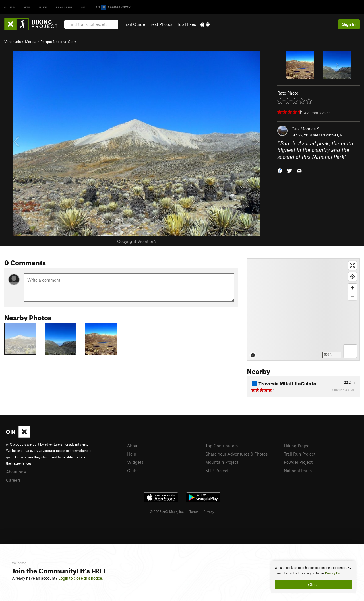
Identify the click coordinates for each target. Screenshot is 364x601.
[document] (313, 577)
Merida (31, 42)
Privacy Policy (335, 573)
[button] (280, 170)
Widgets (135, 462)
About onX (16, 472)
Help (132, 454)
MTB (27, 7)
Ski (84, 7)
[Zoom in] (352, 288)
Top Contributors (222, 446)
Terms (194, 512)
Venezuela (13, 42)
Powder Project (298, 462)
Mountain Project (222, 462)
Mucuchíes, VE (333, 135)
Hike (43, 7)
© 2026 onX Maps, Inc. (167, 512)
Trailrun (64, 7)
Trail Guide (134, 24)
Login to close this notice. (81, 578)
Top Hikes (186, 24)
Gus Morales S (306, 129)
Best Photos (161, 24)
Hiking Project (297, 446)
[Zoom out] (352, 296)
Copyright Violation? (137, 241)
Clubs (133, 471)
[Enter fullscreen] (352, 265)
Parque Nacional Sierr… (60, 42)
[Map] (303, 309)
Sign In (349, 24)
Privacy (209, 512)
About (133, 446)
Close (313, 584)
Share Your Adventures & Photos (236, 454)
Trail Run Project (300, 454)
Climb (10, 7)
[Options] (350, 351)
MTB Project (217, 471)
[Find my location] (352, 277)
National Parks (298, 471)
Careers (13, 480)
